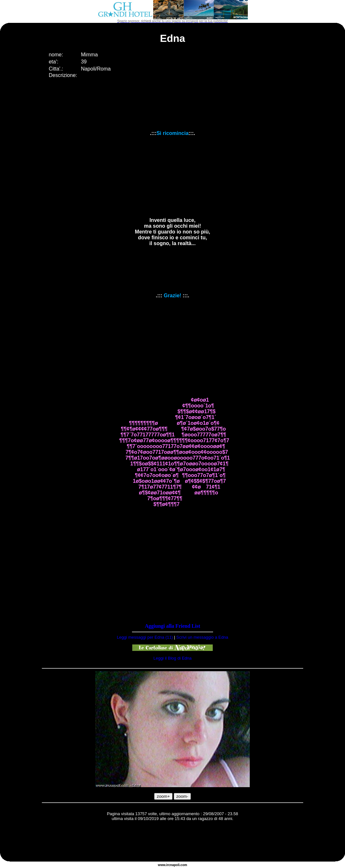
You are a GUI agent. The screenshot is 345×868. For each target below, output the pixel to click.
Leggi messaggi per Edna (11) (145, 637)
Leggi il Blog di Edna (173, 658)
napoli (175, 865)
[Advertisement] (172, 842)
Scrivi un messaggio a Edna (202, 637)
